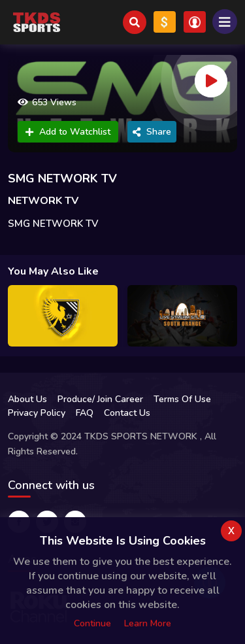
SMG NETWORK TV (62, 178)
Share (152, 132)
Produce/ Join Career (100, 399)
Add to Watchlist (68, 132)
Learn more (148, 623)
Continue (92, 623)
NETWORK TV (43, 201)
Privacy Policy (37, 413)
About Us (27, 399)
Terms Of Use (182, 399)
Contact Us (127, 413)
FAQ (85, 413)
